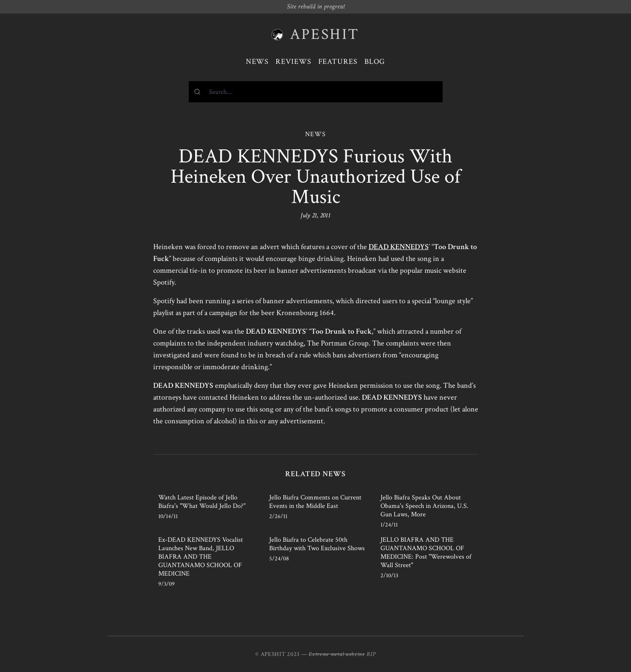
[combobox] (316, 92)
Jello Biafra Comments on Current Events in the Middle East (315, 502)
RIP (371, 654)
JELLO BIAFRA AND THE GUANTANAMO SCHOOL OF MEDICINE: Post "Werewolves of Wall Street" (426, 553)
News (258, 62)
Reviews (293, 62)
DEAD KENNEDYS (399, 247)
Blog (375, 62)
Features (338, 62)
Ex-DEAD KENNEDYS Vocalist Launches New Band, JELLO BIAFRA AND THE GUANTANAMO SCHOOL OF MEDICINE (201, 557)
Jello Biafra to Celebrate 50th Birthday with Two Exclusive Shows (317, 544)
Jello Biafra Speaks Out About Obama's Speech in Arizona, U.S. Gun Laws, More (424, 506)
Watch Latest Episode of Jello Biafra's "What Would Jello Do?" (202, 502)
